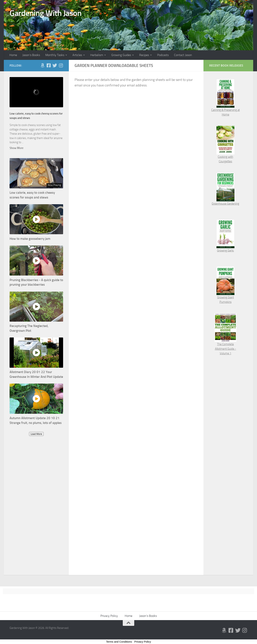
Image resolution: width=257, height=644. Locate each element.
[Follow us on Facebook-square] (49, 65)
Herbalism (97, 55)
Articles (77, 55)
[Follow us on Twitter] (55, 65)
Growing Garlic (225, 250)
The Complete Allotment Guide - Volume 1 (226, 349)
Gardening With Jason (46, 13)
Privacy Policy (109, 616)
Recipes (144, 55)
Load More (36, 434)
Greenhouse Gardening (225, 204)
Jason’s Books (31, 55)
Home (13, 55)
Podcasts (163, 55)
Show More (17, 148)
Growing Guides (121, 55)
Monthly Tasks (55, 55)
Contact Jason (183, 55)
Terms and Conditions (119, 642)
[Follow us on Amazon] (42, 65)
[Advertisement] (36, 509)
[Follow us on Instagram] (61, 65)
